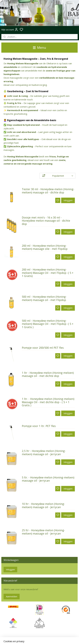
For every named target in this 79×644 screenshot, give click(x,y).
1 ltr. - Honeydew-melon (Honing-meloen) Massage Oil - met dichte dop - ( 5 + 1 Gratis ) (48, 402)
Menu (39, 48)
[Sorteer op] (57, 176)
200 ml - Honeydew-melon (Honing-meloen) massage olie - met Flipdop (45, 247)
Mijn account (10, 30)
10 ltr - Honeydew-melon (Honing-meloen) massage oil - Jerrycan (43, 506)
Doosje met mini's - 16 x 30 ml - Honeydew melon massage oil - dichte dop (46, 221)
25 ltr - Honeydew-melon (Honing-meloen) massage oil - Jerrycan (43, 532)
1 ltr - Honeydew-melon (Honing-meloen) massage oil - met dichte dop (48, 374)
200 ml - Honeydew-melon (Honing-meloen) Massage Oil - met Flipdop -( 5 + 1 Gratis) (48, 273)
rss (55, 639)
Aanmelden (12, 596)
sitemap (49, 639)
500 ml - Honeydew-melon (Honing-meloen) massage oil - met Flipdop (44, 298)
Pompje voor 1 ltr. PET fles (39, 426)
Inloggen (68, 200)
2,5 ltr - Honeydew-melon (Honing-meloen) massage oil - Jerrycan (44, 453)
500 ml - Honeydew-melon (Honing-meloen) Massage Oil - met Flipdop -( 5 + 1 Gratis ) (48, 324)
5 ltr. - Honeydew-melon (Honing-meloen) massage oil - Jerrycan (48, 479)
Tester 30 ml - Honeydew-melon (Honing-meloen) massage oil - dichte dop (48, 191)
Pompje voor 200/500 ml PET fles (43, 348)
